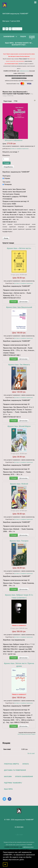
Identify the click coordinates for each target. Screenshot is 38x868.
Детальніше (23, 302)
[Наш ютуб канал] (17, 29)
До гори (19, 835)
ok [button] (5, 864)
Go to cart (31, 753)
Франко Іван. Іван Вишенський (19, 307)
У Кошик (14, 302)
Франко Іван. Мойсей (19, 484)
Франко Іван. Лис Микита (19, 365)
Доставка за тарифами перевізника (19, 149)
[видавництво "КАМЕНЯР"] (5, 5)
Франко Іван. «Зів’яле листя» (19, 248)
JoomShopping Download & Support (26, 734)
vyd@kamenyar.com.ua (24, 71)
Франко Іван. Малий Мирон (19, 426)
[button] (25, 860)
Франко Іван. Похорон (19, 541)
